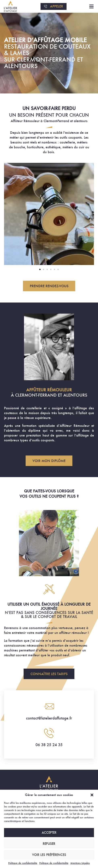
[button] (92, 795)
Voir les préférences (49, 855)
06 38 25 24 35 (49, 745)
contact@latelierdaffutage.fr (49, 718)
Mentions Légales (80, 863)
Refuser (49, 844)
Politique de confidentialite (23, 863)
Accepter (49, 833)
